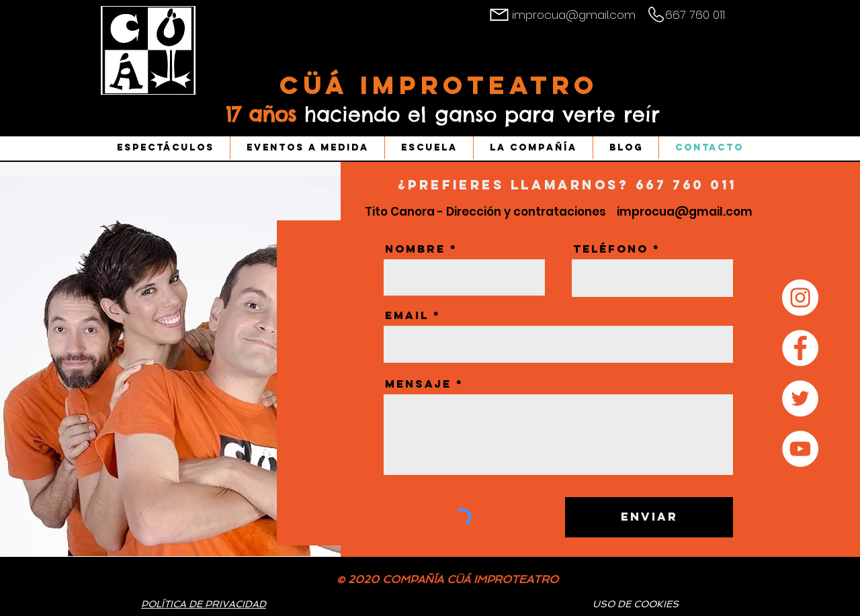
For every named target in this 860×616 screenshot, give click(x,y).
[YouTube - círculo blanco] (800, 449)
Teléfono (611, 249)
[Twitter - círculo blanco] (800, 398)
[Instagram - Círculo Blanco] (800, 298)
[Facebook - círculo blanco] (800, 348)
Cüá (320, 85)
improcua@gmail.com (574, 15)
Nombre (415, 249)
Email (407, 315)
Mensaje (418, 384)
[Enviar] (649, 517)
